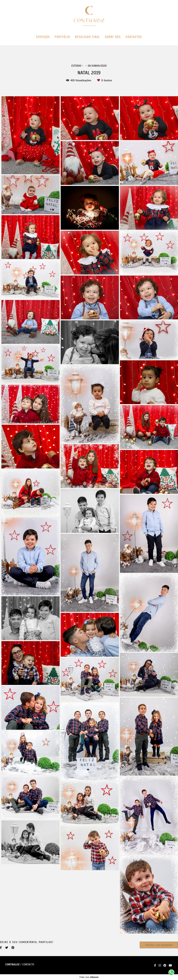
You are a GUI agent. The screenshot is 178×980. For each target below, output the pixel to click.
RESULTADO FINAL (88, 37)
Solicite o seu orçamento (159, 945)
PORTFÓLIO (62, 37)
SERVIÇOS (43, 37)
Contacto (28, 964)
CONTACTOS (134, 37)
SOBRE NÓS (113, 37)
